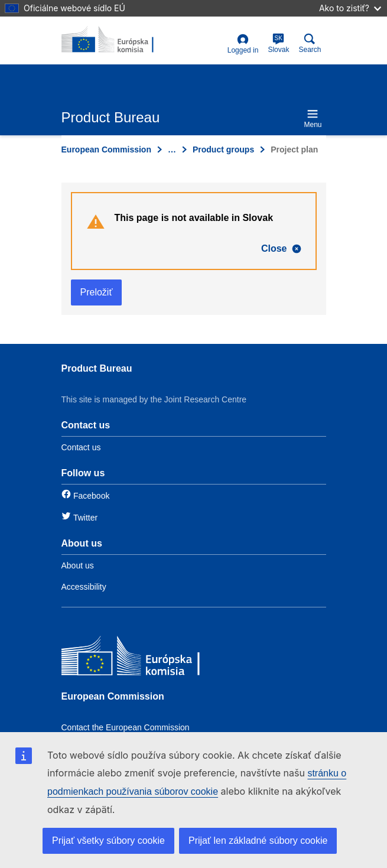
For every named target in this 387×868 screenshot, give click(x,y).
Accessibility (84, 587)
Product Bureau (97, 368)
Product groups (223, 149)
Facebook (91, 496)
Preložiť (97, 292)
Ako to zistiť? (350, 8)
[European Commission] (147, 659)
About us (78, 565)
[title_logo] (119, 40)
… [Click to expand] (172, 149)
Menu (313, 118)
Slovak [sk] (278, 43)
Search (310, 43)
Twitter (85, 518)
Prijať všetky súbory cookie (108, 841)
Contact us (81, 447)
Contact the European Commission (126, 727)
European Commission (106, 149)
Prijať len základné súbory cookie (258, 841)
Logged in (243, 44)
